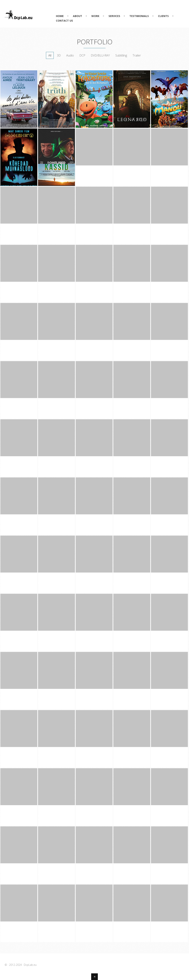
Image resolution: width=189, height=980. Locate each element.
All (50, 55)
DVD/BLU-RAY (100, 55)
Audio (70, 55)
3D (59, 55)
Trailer (137, 55)
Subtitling (121, 55)
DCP (82, 55)
